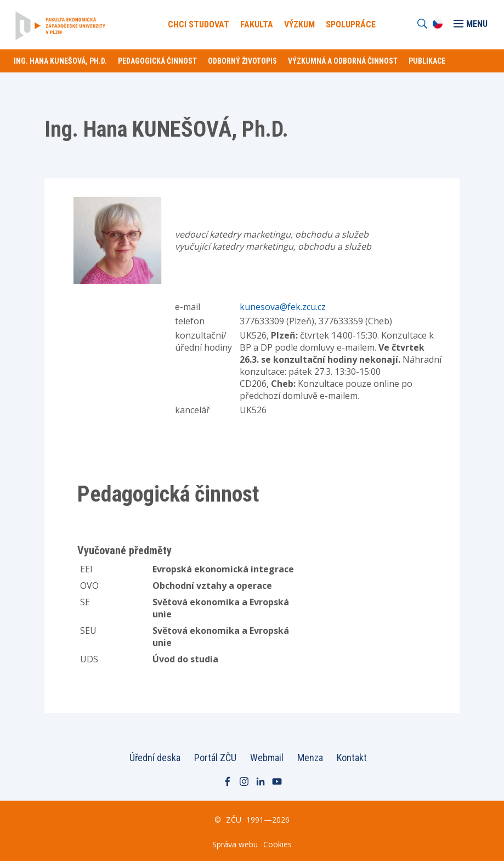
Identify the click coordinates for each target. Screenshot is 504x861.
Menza (310, 758)
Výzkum (299, 24)
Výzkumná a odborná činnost (343, 61)
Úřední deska (155, 758)
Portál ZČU (215, 758)
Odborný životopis (242, 61)
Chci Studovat (199, 24)
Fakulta (257, 24)
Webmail (267, 758)
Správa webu (235, 844)
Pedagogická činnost (157, 61)
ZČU (234, 820)
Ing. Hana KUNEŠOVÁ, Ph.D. (60, 61)
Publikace (427, 61)
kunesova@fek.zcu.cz (283, 307)
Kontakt (352, 758)
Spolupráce (351, 24)
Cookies (278, 844)
